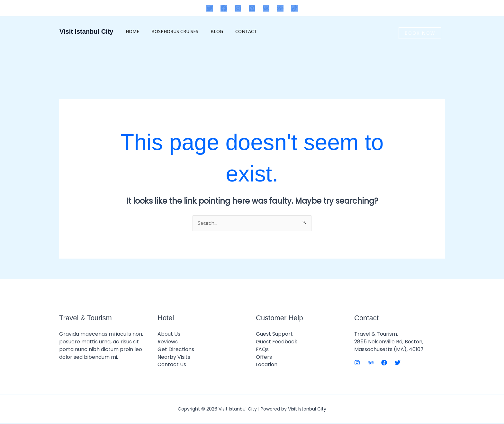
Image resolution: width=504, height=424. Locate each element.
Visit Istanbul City (86, 31)
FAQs (262, 350)
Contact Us (172, 365)
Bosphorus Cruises (170, 31)
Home (131, 31)
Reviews (168, 342)
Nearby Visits (174, 357)
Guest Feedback (277, 342)
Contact (235, 31)
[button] (446, 33)
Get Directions (176, 350)
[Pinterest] (252, 8)
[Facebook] (224, 8)
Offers (264, 357)
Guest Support (274, 334)
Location (267, 365)
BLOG (209, 31)
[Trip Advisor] (280, 8)
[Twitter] (210, 8)
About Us (169, 334)
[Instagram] (238, 8)
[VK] (266, 8)
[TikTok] (294, 8)
